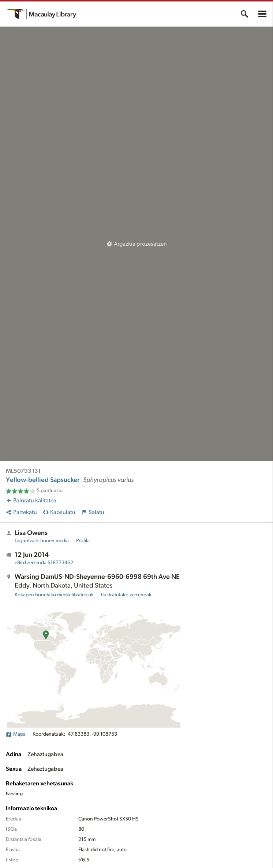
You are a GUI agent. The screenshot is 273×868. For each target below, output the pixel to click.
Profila (83, 541)
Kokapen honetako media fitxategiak (54, 595)
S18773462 (44, 563)
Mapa (16, 734)
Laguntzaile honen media (42, 541)
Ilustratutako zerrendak (126, 595)
